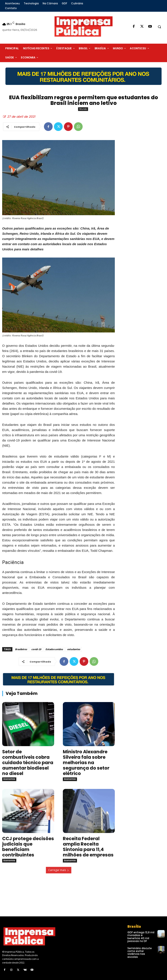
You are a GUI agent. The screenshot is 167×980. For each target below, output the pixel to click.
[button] (159, 27)
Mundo (83, 109)
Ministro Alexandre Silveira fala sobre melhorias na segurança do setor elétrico (86, 763)
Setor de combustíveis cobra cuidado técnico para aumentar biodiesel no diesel (28, 763)
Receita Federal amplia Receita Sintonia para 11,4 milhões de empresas (88, 847)
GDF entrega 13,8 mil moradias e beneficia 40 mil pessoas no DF (141, 937)
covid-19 (36, 649)
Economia (9, 779)
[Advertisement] (143, 171)
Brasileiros (21, 649)
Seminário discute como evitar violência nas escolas (140, 953)
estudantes (74, 649)
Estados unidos (54, 649)
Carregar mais (59, 870)
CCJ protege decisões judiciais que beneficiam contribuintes (28, 847)
